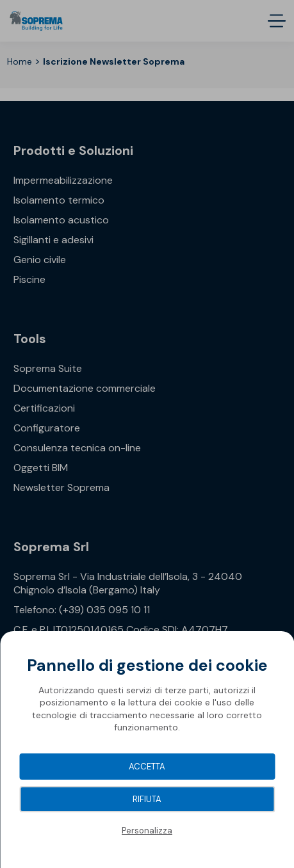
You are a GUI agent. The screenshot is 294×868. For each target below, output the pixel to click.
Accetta (147, 767)
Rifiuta (147, 799)
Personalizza (147, 831)
